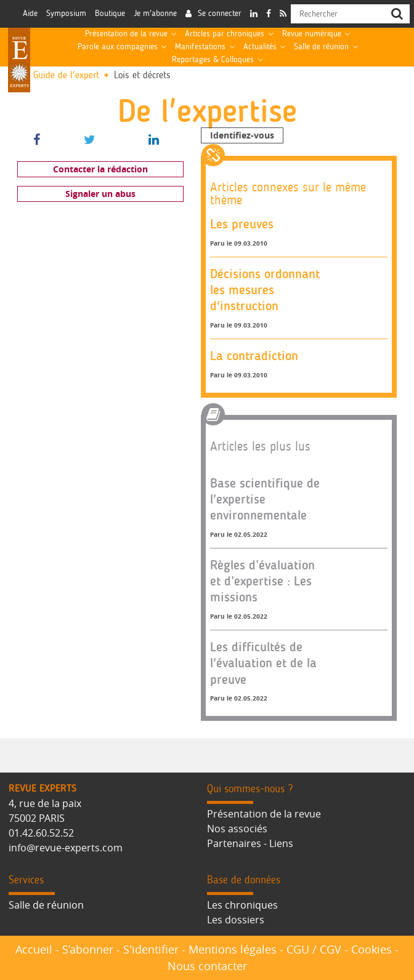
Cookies (371, 949)
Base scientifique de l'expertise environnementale (265, 499)
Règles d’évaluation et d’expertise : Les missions (262, 581)
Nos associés (237, 829)
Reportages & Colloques (213, 60)
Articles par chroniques (225, 34)
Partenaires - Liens (250, 843)
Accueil (34, 949)
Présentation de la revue (126, 34)
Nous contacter (207, 966)
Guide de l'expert (66, 75)
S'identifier (151, 949)
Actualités (260, 47)
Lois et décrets (142, 75)
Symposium (66, 14)
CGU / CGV (314, 949)
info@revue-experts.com (66, 848)
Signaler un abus (100, 194)
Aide (30, 14)
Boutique (110, 14)
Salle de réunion (321, 47)
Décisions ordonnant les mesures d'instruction (265, 290)
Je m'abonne (155, 14)
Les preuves (242, 224)
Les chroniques (242, 905)
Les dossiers (236, 920)
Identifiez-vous (242, 135)
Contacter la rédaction (100, 169)
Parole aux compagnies (118, 47)
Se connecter (220, 14)
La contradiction (254, 355)
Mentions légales (233, 949)
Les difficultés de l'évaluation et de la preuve (263, 663)
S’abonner (88, 949)
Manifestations (200, 47)
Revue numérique (312, 34)
